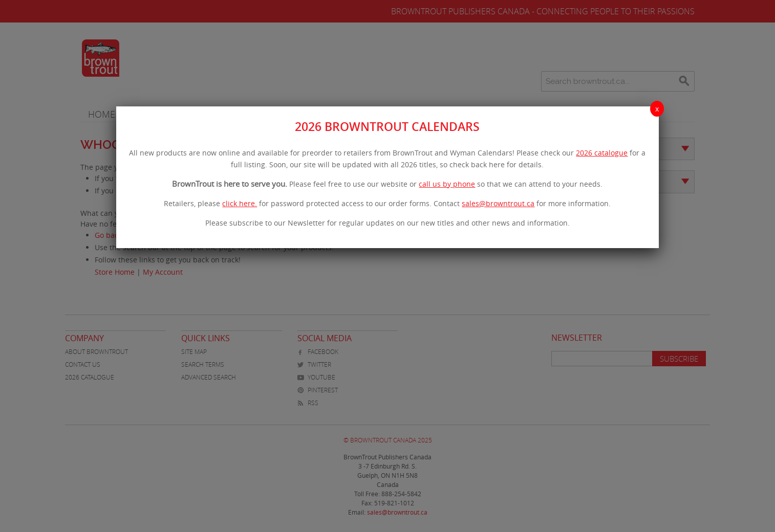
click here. (240, 203)
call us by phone (447, 184)
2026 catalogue (602, 153)
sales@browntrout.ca (498, 203)
